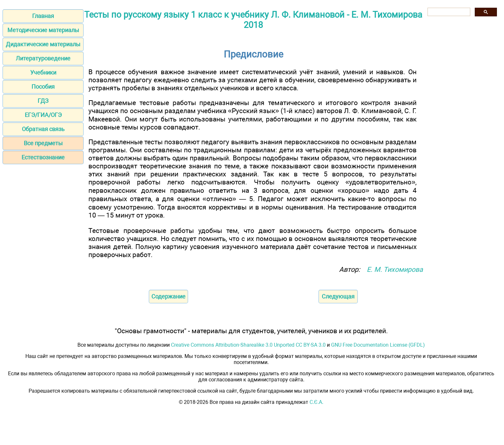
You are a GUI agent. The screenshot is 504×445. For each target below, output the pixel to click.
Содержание (168, 296)
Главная (43, 16)
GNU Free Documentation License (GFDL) (378, 345)
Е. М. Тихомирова (395, 269)
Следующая (338, 296)
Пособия (43, 87)
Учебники (43, 72)
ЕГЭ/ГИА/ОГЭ (43, 115)
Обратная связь (43, 129)
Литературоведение (43, 58)
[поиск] (448, 12)
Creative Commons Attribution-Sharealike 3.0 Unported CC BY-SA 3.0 (248, 345)
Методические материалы (43, 30)
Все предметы (43, 143)
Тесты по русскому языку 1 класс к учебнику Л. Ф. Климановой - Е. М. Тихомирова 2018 (253, 20)
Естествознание (43, 157)
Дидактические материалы (43, 44)
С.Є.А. (316, 402)
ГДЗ (43, 101)
